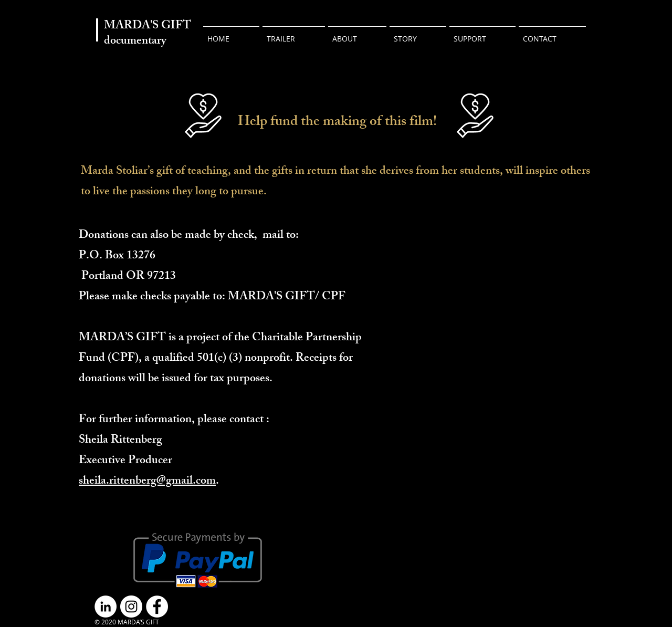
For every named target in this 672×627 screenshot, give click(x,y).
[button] (482, 34)
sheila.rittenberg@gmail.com (147, 482)
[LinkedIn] (106, 607)
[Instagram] (131, 607)
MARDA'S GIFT (148, 27)
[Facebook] (157, 607)
